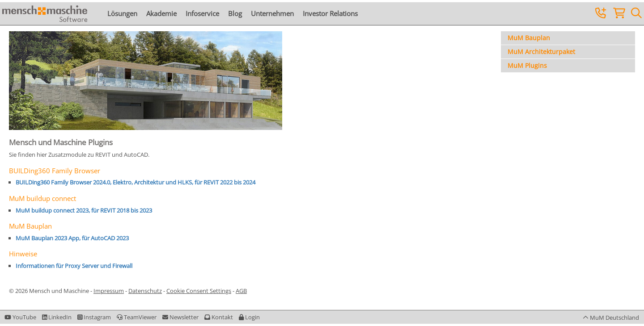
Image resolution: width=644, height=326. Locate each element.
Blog (235, 13)
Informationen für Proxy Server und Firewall (74, 266)
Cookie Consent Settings (199, 291)
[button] (249, 317)
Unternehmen (272, 13)
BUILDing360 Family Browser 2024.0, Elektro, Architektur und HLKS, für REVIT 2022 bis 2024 (136, 182)
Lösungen (122, 13)
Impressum (109, 291)
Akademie (161, 13)
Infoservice (202, 13)
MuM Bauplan (529, 38)
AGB (241, 291)
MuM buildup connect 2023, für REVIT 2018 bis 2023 (84, 210)
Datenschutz (145, 291)
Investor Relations (330, 13)
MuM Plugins (527, 65)
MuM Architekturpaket (541, 52)
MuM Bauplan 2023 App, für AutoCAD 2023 (72, 238)
